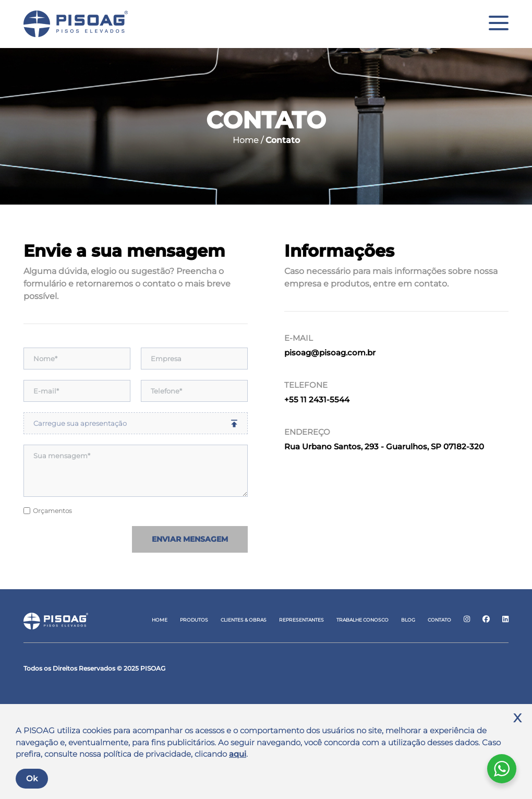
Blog (408, 620)
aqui (238, 754)
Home (160, 620)
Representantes (301, 620)
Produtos (194, 620)
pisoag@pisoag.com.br (330, 353)
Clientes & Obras (244, 620)
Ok (32, 778)
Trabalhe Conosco (362, 620)
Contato (439, 620)
